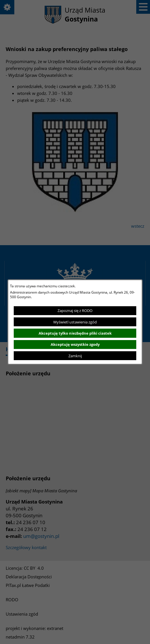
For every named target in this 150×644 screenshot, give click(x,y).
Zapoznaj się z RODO (75, 311)
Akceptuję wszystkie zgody (75, 344)
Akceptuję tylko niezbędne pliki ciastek (75, 333)
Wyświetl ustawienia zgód (75, 322)
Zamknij (75, 356)
